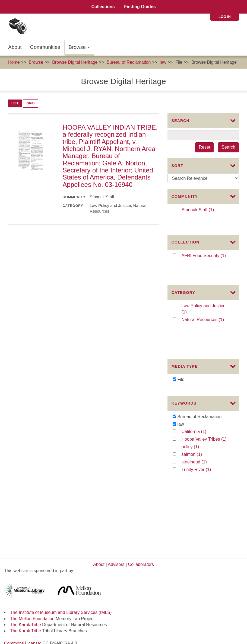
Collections (103, 7)
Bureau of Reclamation (129, 62)
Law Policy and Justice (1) (204, 287)
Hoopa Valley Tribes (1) (206, 393)
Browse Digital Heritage (75, 62)
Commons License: (23, 533)
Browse (79, 47)
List (15, 103)
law (163, 62)
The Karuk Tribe (26, 514)
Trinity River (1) (202, 423)
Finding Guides (140, 7)
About (15, 47)
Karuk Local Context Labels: (32, 539)
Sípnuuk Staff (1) (206, 210)
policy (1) (196, 401)
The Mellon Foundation (32, 508)
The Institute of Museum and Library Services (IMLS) (61, 502)
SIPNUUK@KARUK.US (27, 635)
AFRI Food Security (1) (206, 247)
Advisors (116, 454)
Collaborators (141, 454)
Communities (45, 47)
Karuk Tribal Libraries (25, 564)
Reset (204, 147)
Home (14, 62)
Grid (30, 103)
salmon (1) (199, 408)
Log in (225, 17)
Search (228, 147)
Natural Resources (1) (206, 297)
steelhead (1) (204, 416)
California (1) (203, 385)
